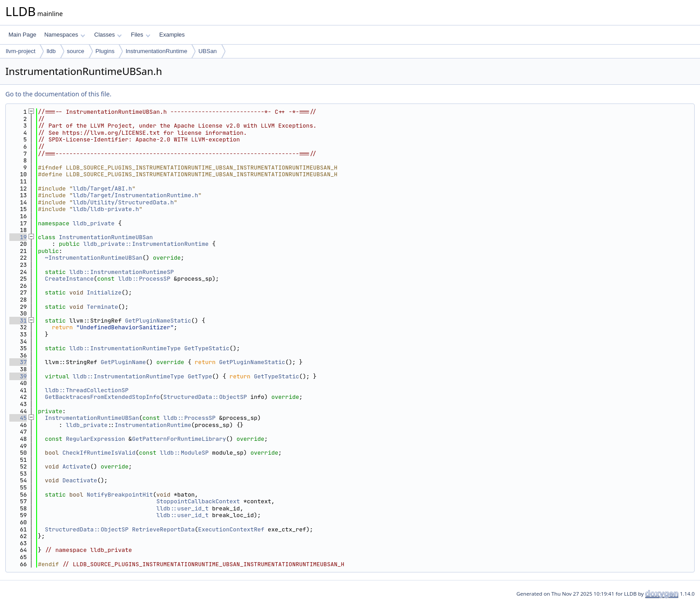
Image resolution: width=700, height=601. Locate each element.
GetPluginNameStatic (158, 321)
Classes (108, 35)
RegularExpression (95, 439)
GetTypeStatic (207, 348)
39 (18, 376)
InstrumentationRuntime (156, 51)
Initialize (104, 292)
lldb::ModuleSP (184, 453)
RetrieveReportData (163, 529)
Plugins (105, 51)
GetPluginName (123, 362)
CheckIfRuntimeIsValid (99, 453)
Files (140, 35)
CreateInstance (69, 279)
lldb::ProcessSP (144, 279)
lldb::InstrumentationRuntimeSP (121, 272)
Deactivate (80, 480)
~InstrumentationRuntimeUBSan (94, 258)
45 (18, 418)
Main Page (22, 35)
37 (18, 362)
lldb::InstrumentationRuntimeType (125, 348)
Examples (172, 35)
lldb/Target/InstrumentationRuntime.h (135, 195)
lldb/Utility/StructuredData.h (123, 202)
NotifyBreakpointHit (120, 495)
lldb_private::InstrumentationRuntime (146, 244)
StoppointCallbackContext (198, 501)
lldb (51, 51)
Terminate (102, 307)
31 (18, 321)
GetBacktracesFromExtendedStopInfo (102, 397)
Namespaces (65, 35)
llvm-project (21, 51)
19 (18, 237)
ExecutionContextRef (231, 529)
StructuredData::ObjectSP (205, 397)
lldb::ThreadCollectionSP (87, 390)
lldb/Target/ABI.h (102, 189)
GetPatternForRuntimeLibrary (179, 439)
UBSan (207, 51)
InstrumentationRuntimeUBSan (106, 237)
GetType (200, 376)
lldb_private (94, 223)
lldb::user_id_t (182, 508)
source (76, 51)
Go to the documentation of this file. (58, 94)
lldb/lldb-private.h (106, 209)
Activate (76, 466)
